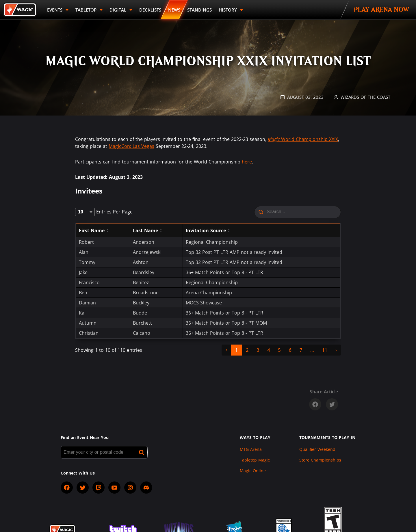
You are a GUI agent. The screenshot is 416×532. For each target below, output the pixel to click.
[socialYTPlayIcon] (114, 488)
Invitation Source (206, 230)
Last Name (145, 230)
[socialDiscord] (146, 488)
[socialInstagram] (130, 488)
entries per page (104, 212)
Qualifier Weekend (317, 449)
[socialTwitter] (83, 488)
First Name (92, 230)
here (247, 162)
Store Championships (320, 460)
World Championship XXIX (303, 139)
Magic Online (253, 471)
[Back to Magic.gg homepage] (20, 10)
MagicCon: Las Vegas (131, 146)
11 (325, 350)
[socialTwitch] (99, 488)
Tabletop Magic (255, 460)
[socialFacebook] (67, 488)
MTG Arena (251, 449)
